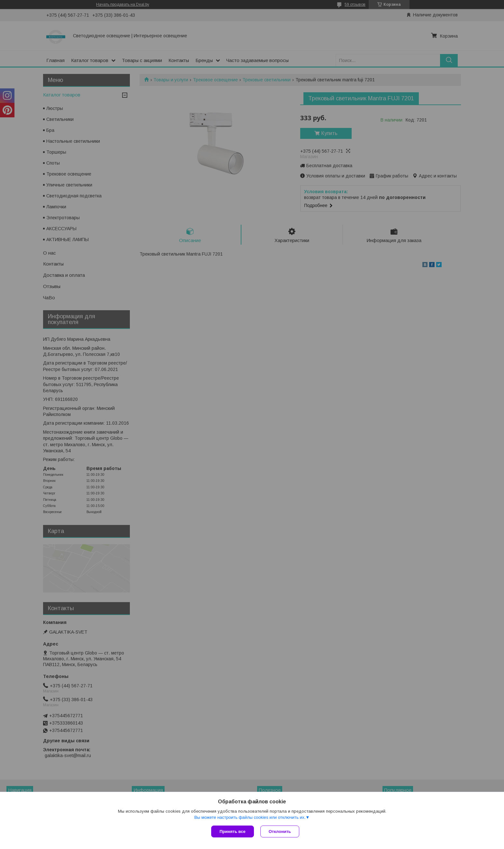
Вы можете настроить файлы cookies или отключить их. (250, 817)
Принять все (233, 831)
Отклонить (280, 831)
